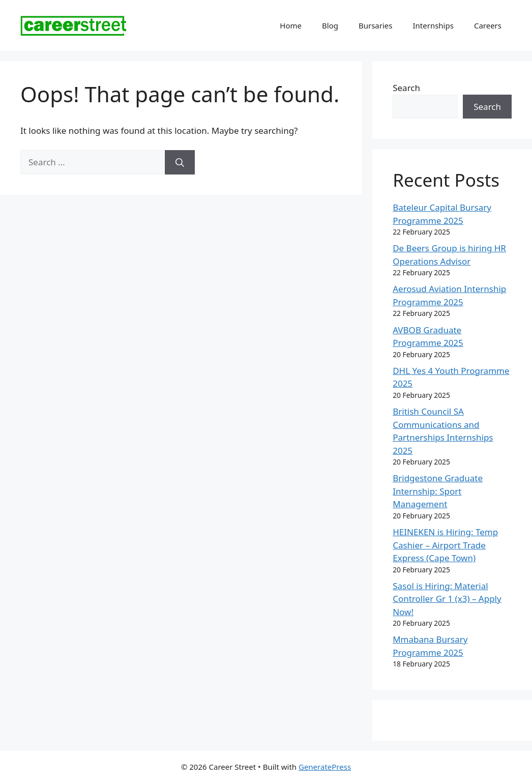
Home (291, 25)
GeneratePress (325, 767)
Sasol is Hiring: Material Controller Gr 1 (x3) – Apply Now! (447, 599)
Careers (488, 25)
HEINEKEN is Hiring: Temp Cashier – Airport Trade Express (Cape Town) (445, 545)
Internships (433, 25)
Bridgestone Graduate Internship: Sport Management (438, 491)
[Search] (180, 162)
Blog (330, 25)
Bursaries (376, 25)
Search (406, 88)
